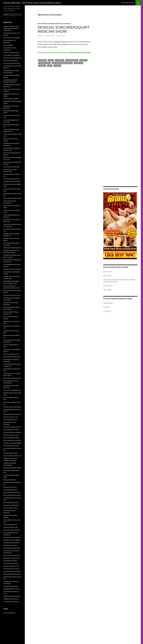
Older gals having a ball (10, 561)
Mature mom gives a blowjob (12, 530)
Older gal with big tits (9, 480)
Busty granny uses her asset (11, 558)
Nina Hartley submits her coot (12, 427)
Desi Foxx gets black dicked (11, 438)
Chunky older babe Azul (10, 490)
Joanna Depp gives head (10, 420)
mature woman (45, 63)
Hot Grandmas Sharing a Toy (12, 179)
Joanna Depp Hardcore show (12, 492)
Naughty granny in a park (11, 453)
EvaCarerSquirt (72, 60)
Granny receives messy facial (12, 63)
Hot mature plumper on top (11, 543)
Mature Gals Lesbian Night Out (12, 248)
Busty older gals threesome (11, 503)
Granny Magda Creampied (11, 99)
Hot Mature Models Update (117, 267)
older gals (79, 63)
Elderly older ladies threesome (12, 495)
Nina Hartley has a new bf (11, 563)
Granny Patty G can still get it (12, 38)
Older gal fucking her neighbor (12, 432)
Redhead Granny (55, 24)
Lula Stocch (107, 311)
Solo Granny (66, 24)
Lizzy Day (106, 307)
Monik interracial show (10, 487)
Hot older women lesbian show (12, 407)
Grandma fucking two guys (11, 52)
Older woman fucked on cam (12, 555)
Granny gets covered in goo (11, 601)
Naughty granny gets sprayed (12, 571)
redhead (42, 66)
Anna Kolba (107, 276)
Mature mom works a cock (11, 435)
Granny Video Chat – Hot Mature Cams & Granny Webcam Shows (32, 3)
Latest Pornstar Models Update (119, 299)
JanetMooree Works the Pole (12, 182)
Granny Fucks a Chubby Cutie (12, 390)
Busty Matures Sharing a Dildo (12, 378)
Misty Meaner (108, 286)
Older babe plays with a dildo (12, 548)
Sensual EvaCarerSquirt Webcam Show (64, 29)
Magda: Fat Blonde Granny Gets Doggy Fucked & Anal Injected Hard (11, 28)
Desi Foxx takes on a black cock (12, 456)
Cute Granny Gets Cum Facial (12, 295)
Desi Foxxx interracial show (11, 569)
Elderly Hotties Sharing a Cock (12, 357)
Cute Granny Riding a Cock (11, 354)
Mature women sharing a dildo (12, 440)
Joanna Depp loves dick (10, 525)
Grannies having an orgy (10, 527)
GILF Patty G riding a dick (11, 60)
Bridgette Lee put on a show (11, 589)
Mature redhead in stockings (12, 596)
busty (51, 60)
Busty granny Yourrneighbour (12, 540)
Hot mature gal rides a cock (11, 566)
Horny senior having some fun (12, 537)
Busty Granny (43, 24)
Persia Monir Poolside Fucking (12, 198)
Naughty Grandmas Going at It (12, 269)
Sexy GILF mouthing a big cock (12, 58)
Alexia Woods (108, 303)
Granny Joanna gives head (11, 505)
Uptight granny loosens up (11, 599)
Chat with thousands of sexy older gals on (64, 52)
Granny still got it (8, 45)
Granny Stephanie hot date (11, 430)
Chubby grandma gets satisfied (12, 468)
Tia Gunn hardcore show (11, 508)
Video (41, 36)
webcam (58, 66)
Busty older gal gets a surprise (12, 574)
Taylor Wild (107, 290)
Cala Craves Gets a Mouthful (12, 167)
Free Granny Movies (128, 3)
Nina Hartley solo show (10, 545)
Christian (62, 36)
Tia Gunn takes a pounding (11, 446)
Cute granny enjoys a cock (11, 417)
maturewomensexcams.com (62, 63)
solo (50, 66)
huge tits (84, 60)
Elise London (108, 272)
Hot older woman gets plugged (12, 443)
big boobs (43, 60)
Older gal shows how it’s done (12, 414)
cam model (60, 60)
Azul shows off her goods (11, 586)
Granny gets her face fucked (11, 55)
